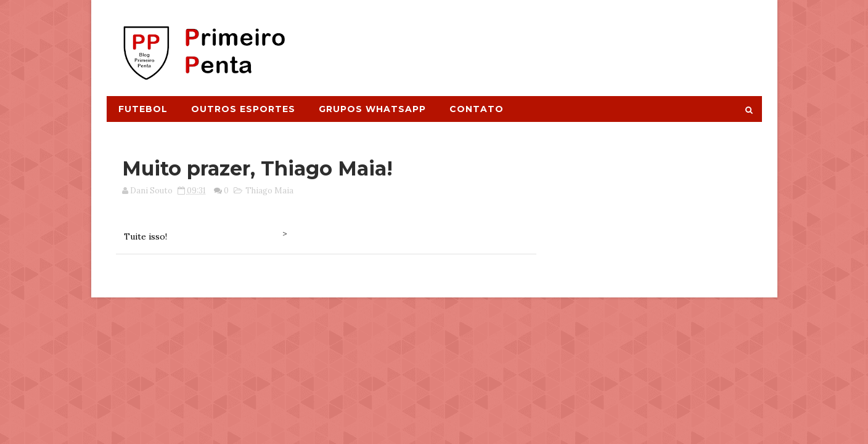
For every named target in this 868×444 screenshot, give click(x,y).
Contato (477, 109)
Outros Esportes (243, 109)
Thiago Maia (269, 191)
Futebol (143, 109)
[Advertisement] (536, 41)
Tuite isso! (145, 236)
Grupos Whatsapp (372, 109)
